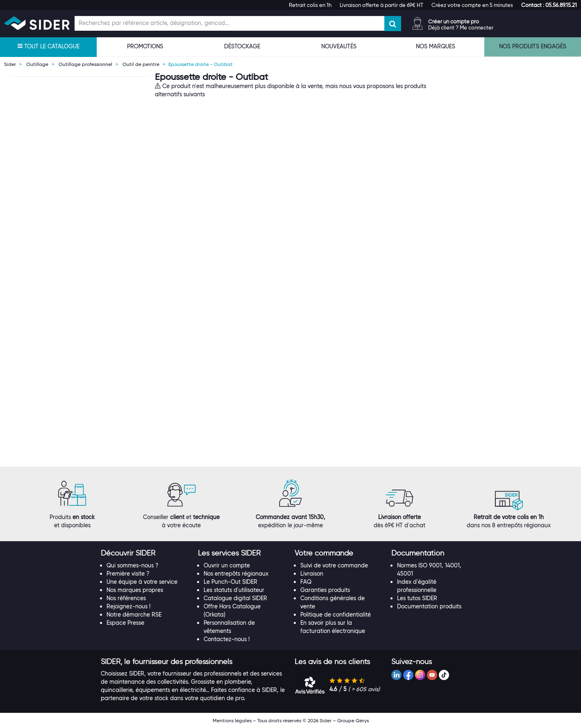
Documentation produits (429, 606)
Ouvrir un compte (227, 565)
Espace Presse (125, 623)
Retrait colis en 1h (310, 5)
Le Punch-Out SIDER (230, 582)
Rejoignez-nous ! (128, 606)
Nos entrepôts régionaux (236, 574)
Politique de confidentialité (336, 615)
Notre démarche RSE (134, 615)
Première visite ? (128, 574)
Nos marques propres (135, 590)
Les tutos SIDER (417, 598)
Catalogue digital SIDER (235, 598)
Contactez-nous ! (227, 639)
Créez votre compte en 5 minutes (472, 5)
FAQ (306, 582)
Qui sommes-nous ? (133, 565)
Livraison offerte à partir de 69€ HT (381, 5)
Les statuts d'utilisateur (234, 590)
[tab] (145, 553)
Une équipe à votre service (142, 582)
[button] (549, 5)
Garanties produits (325, 590)
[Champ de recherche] (229, 23)
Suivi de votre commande (334, 565)
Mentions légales (232, 720)
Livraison (312, 574)
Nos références (126, 598)
